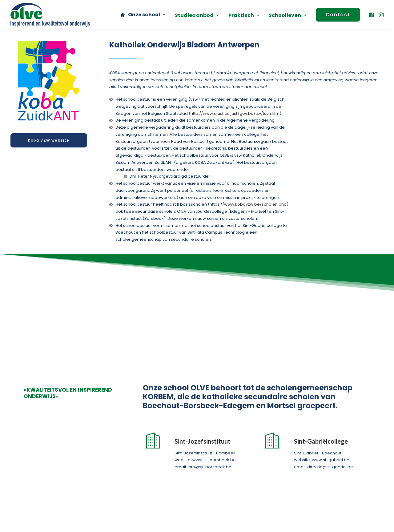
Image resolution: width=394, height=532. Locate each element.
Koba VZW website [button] (49, 140)
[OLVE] (50, 15)
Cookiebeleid (289, 524)
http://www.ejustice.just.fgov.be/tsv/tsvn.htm (235, 113)
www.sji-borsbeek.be (214, 359)
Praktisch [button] (244, 15)
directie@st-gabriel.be (330, 366)
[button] (372, 15)
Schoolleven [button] (287, 15)
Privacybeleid (257, 524)
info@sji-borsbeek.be (210, 366)
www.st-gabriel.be (331, 359)
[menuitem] (143, 15)
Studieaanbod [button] (197, 15)
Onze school (147, 15)
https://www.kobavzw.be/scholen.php (248, 204)
